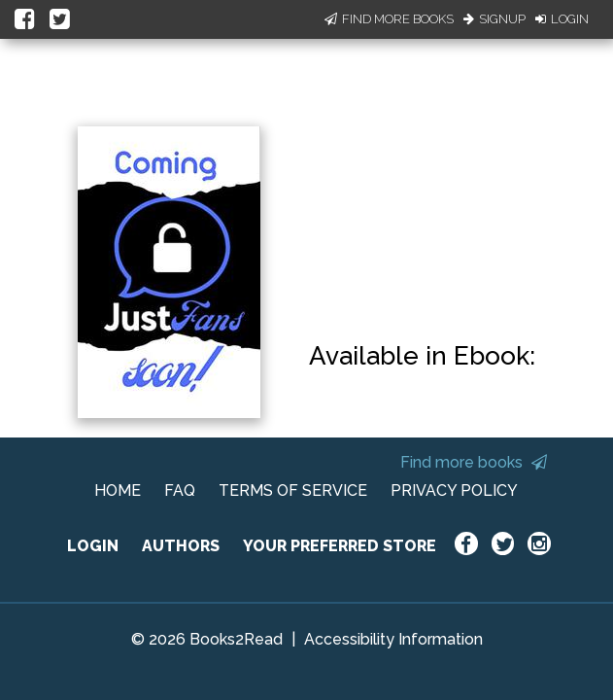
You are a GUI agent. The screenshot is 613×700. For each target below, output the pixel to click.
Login (562, 19)
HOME (118, 490)
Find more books (474, 462)
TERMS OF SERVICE (293, 490)
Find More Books (389, 19)
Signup (494, 19)
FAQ (180, 490)
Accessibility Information (393, 639)
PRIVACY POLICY (454, 490)
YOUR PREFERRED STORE (340, 546)
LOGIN (93, 546)
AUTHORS (181, 546)
